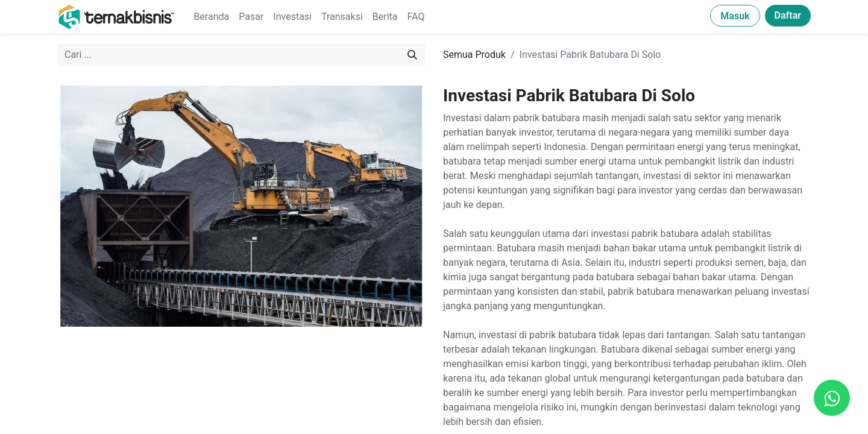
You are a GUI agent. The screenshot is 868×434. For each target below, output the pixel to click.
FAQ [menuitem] (416, 17)
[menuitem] (211, 17)
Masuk (735, 16)
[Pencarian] (412, 55)
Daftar (788, 15)
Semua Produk (474, 55)
